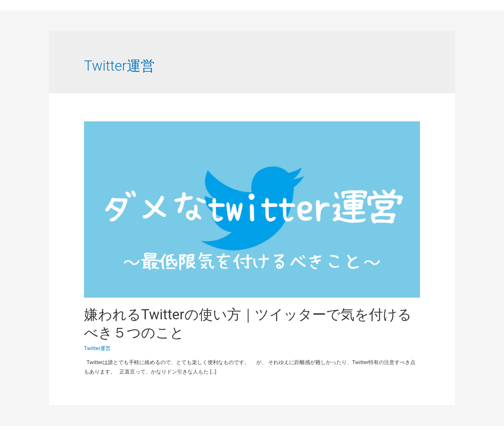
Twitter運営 (97, 348)
